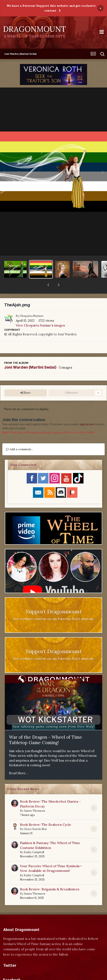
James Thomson (35, 800)
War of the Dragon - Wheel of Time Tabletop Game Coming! (46, 729)
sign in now (87, 413)
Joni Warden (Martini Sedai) (30, 356)
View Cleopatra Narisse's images (40, 314)
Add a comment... (19, 438)
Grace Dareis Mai (35, 818)
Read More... (19, 762)
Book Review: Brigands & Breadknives (50, 878)
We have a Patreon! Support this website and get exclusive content (51, 8)
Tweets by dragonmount (22, 962)
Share (25, 382)
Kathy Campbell (34, 841)
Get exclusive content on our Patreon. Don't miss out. (54, 608)
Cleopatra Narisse (32, 305)
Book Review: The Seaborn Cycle (46, 814)
